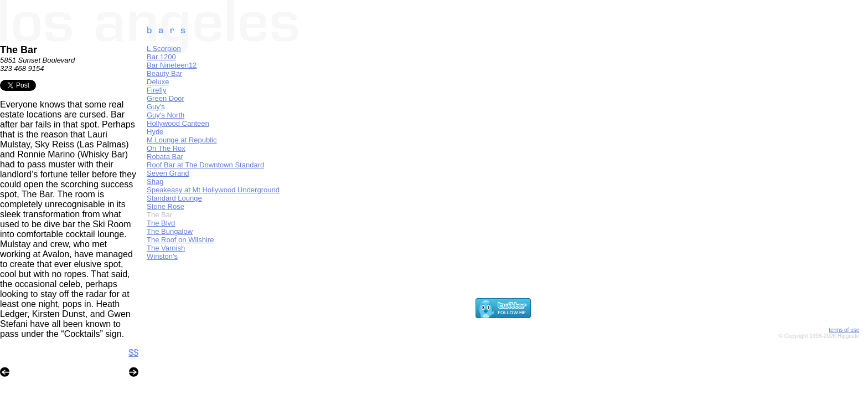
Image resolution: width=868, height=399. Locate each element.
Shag (155, 181)
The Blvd (161, 223)
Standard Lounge (174, 198)
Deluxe (158, 82)
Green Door (166, 98)
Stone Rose (166, 206)
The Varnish (166, 248)
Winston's (162, 256)
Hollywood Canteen (178, 123)
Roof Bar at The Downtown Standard (205, 165)
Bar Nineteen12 (172, 65)
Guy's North (166, 115)
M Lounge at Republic (182, 140)
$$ (133, 353)
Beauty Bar (164, 73)
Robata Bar (165, 157)
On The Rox (166, 148)
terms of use (844, 330)
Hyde (155, 132)
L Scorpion (164, 48)
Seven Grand (168, 173)
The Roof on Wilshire (180, 240)
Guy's (156, 107)
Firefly (156, 90)
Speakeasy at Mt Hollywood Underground (213, 190)
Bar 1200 (161, 57)
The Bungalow (170, 231)
